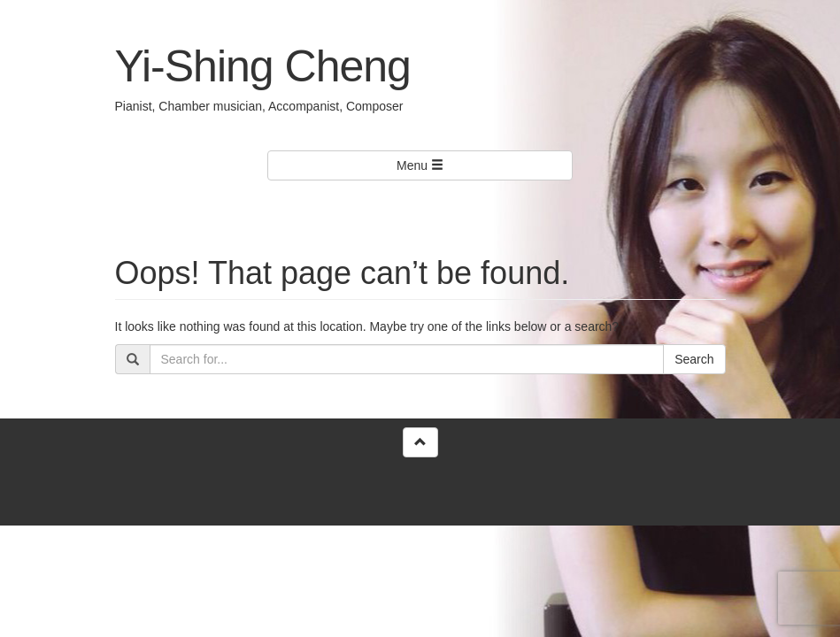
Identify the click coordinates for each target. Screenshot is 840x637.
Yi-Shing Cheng (263, 66)
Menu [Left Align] (420, 165)
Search (694, 359)
